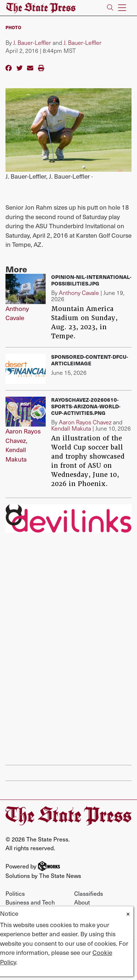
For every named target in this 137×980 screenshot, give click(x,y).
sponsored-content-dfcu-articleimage (90, 360)
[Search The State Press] (110, 8)
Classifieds (89, 893)
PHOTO (13, 27)
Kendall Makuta (16, 454)
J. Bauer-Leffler (32, 42)
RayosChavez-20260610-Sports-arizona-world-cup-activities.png (86, 406)
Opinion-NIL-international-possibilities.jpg (91, 280)
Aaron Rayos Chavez (23, 436)
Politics (15, 893)
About (82, 902)
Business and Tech (30, 902)
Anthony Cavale (17, 313)
